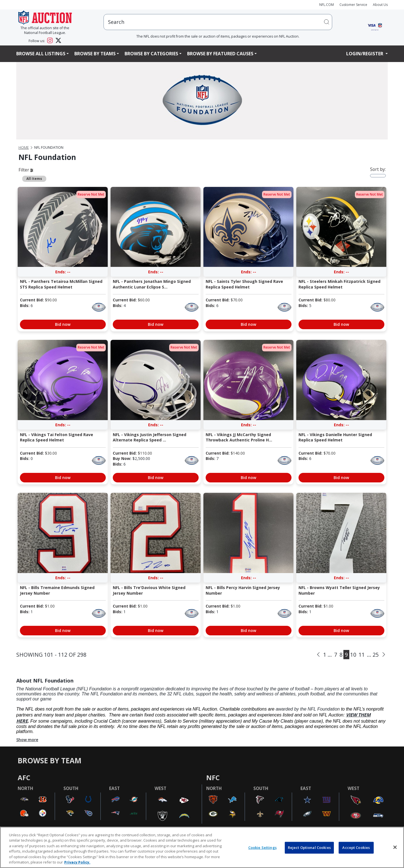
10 (353, 655)
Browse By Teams (95, 54)
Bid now (63, 324)
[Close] (395, 847)
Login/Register (365, 54)
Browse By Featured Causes (220, 54)
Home (24, 147)
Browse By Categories (151, 54)
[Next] (384, 654)
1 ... (328, 655)
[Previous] (318, 654)
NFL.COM (327, 5)
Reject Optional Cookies (309, 848)
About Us (380, 5)
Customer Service (353, 5)
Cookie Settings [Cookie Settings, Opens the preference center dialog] (262, 848)
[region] (202, 847)
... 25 (373, 655)
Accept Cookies (356, 848)
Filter (26, 170)
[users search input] (218, 22)
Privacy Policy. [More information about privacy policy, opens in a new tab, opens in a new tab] (77, 862)
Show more (27, 740)
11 (362, 655)
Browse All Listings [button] (41, 54)
